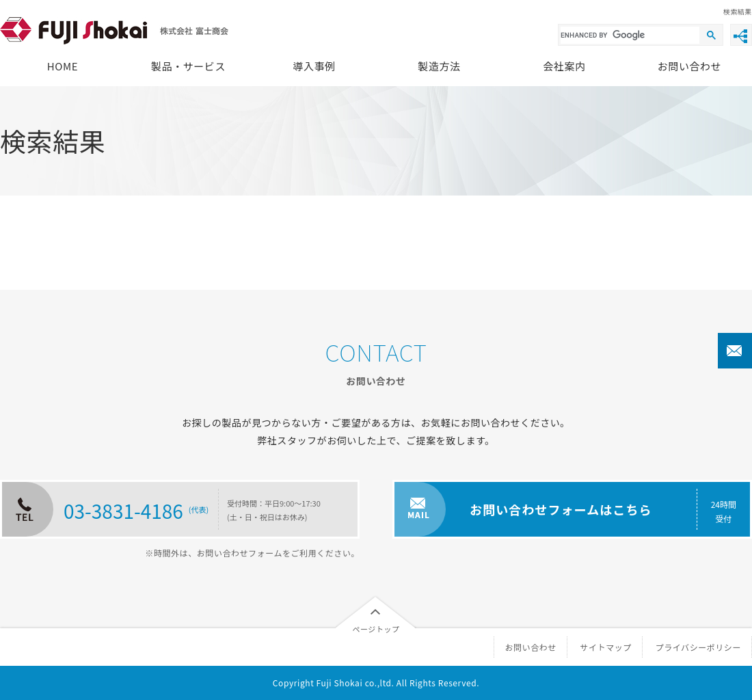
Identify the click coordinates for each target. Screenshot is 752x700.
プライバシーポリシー (698, 647)
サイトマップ (606, 647)
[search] (630, 35)
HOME (63, 66)
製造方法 (439, 66)
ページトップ (376, 629)
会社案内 (564, 66)
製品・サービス (188, 66)
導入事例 (314, 66)
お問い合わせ (689, 66)
